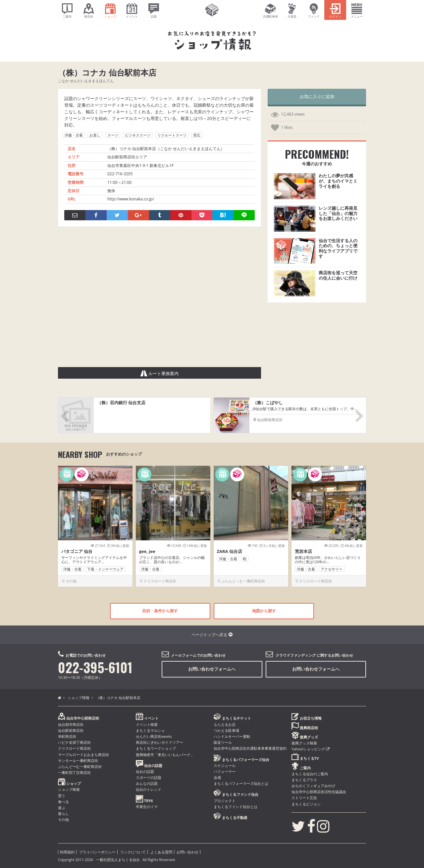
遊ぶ (62, 808)
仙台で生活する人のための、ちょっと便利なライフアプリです (338, 248)
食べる (63, 802)
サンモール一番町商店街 (78, 760)
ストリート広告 (304, 798)
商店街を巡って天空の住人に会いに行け (338, 275)
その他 (63, 819)
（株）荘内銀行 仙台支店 (121, 403)
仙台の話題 (145, 771)
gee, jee (147, 551)
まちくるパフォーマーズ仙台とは (241, 783)
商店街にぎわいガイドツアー (159, 742)
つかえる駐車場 (226, 730)
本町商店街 (67, 736)
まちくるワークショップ (156, 748)
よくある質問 (161, 852)
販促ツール (223, 742)
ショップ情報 (79, 698)
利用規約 (67, 852)
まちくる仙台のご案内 (310, 774)
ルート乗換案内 (160, 373)
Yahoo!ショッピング (311, 749)
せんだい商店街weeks (154, 736)
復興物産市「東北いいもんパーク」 (165, 755)
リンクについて (133, 852)
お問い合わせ (187, 852)
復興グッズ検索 (304, 743)
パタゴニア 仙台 (77, 551)
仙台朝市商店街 (71, 724)
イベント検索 (147, 724)
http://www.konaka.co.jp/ (131, 199)
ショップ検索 (69, 789)
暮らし (63, 814)
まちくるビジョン (306, 804)
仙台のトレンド (149, 789)
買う (62, 796)
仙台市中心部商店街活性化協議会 (319, 792)
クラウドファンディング (296, 655)
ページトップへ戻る (212, 635)
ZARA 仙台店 (230, 551)
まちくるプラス (304, 780)
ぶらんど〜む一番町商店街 (80, 766)
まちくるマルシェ (150, 730)
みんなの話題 (147, 783)
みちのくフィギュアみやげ (313, 786)
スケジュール (225, 765)
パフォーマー (225, 771)
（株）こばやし (268, 403)
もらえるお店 (225, 724)
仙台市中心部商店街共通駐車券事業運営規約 (250, 748)
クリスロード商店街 (74, 748)
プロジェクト (225, 801)
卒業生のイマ (147, 807)
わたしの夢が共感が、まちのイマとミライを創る (338, 181)
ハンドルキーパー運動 (232, 736)
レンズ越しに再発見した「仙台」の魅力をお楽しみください (338, 213)
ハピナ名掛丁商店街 (74, 742)
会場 (217, 777)
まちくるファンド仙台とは (236, 807)
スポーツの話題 (149, 777)
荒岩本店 (303, 551)
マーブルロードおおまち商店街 (83, 755)
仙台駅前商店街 (71, 730)
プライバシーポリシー (97, 852)
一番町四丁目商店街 (74, 772)
